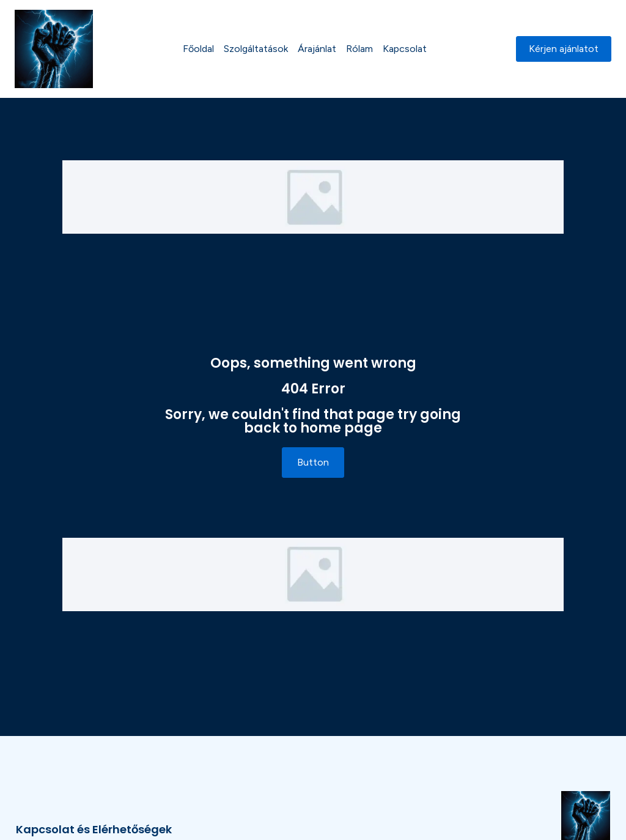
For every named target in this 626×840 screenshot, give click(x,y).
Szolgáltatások (256, 49)
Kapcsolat (405, 49)
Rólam (359, 49)
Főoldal (198, 49)
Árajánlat (317, 49)
